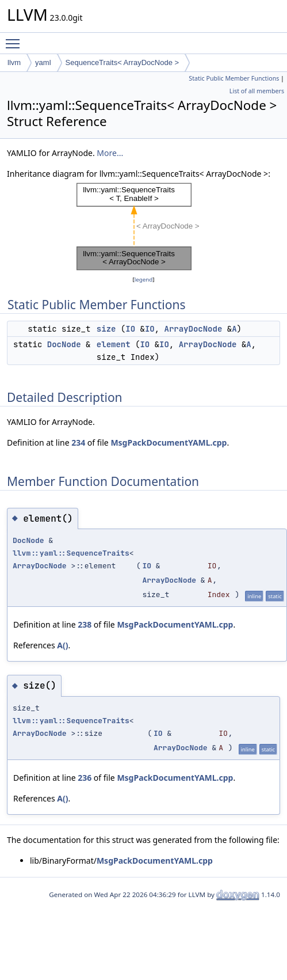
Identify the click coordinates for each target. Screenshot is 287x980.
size (106, 329)
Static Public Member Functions (234, 78)
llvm (14, 62)
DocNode (64, 344)
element (114, 344)
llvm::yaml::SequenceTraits (71, 553)
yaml (43, 62)
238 (85, 624)
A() (62, 645)
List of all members (257, 91)
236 (85, 778)
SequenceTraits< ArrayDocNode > (123, 62)
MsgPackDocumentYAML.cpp (169, 442)
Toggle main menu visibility (16, 39)
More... (110, 153)
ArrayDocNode (194, 329)
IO (130, 329)
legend (144, 280)
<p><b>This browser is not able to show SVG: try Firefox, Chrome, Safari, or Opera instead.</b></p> (144, 227)
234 (78, 442)
